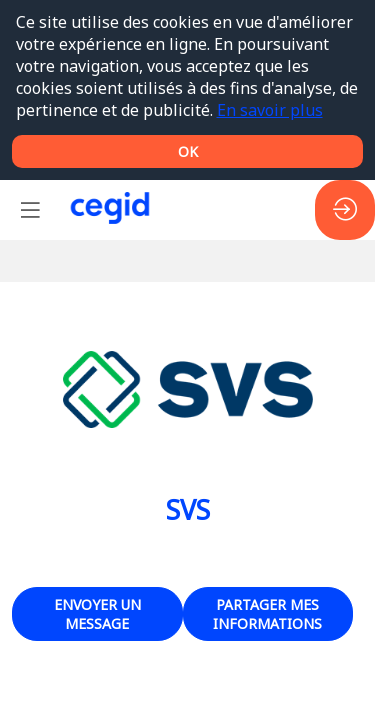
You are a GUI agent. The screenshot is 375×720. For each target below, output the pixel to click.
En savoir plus (270, 110)
